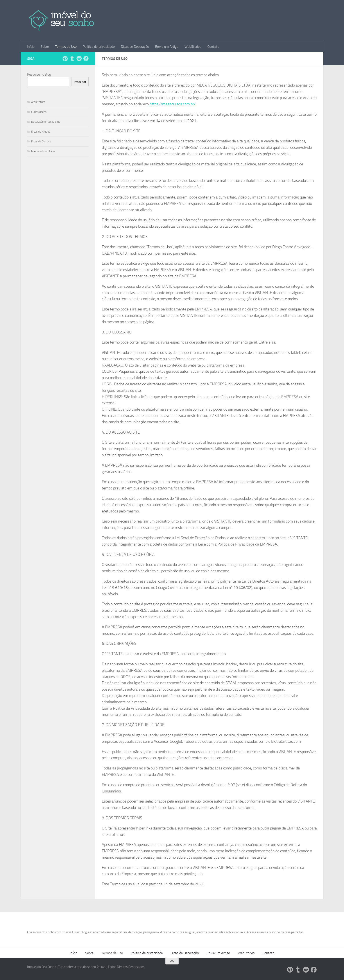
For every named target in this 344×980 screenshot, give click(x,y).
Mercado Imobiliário (43, 151)
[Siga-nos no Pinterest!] (65, 58)
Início (31, 47)
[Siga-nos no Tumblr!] (72, 58)
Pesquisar (80, 82)
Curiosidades (39, 112)
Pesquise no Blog (39, 74)
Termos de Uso (66, 47)
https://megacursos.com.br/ (173, 104)
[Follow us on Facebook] (86, 58)
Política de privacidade (99, 47)
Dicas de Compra (41, 141)
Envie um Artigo (167, 47)
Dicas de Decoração (135, 47)
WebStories (193, 47)
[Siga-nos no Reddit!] (79, 58)
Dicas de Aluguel (41, 132)
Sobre (45, 47)
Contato (213, 47)
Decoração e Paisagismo (46, 122)
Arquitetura (38, 102)
